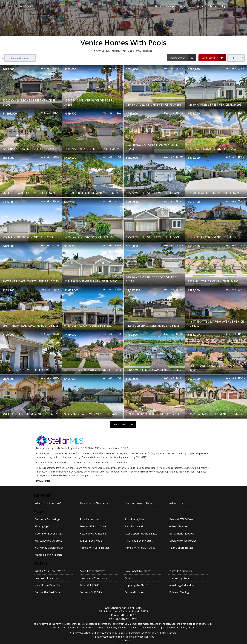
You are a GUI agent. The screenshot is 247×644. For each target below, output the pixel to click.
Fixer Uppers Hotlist (181, 548)
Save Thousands (134, 526)
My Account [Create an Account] (237, 6)
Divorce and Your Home (94, 578)
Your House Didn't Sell (48, 585)
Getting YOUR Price (91, 592)
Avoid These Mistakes (92, 571)
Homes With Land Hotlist (94, 548)
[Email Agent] (8, 6)
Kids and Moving (179, 592)
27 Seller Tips (132, 578)
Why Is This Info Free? (48, 503)
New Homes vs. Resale (93, 534)
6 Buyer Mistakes (180, 526)
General (42, 495)
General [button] (185, 6)
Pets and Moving (134, 592)
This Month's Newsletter (94, 503)
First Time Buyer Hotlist (138, 541)
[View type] (236, 58)
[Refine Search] (182, 58)
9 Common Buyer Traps (49, 534)
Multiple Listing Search (48, 555)
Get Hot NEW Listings (47, 519)
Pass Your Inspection (47, 578)
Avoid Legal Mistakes (182, 585)
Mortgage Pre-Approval (49, 541)
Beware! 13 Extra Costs (93, 526)
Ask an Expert (177, 503)
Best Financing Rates (182, 534)
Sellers (41, 563)
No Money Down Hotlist (49, 548)
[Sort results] (20, 58)
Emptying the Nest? (136, 585)
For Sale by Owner (180, 578)
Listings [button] (171, 6)
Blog (223, 6)
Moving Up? (42, 526)
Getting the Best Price (48, 592)
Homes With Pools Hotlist (140, 548)
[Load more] (123, 424)
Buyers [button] (199, 6)
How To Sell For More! (138, 571)
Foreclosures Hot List (92, 519)
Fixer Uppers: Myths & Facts (141, 534)
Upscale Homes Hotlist (183, 541)
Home (158, 6)
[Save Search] (212, 58)
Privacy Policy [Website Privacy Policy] (187, 628)
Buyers (41, 511)
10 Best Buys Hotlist (91, 541)
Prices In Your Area (181, 571)
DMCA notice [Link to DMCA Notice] (123, 640)
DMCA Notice (43, 481)
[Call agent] (23, 6)
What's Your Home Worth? (50, 571)
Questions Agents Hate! (138, 503)
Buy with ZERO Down (182, 519)
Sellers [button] (212, 6)
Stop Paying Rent (135, 519)
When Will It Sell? (90, 585)
